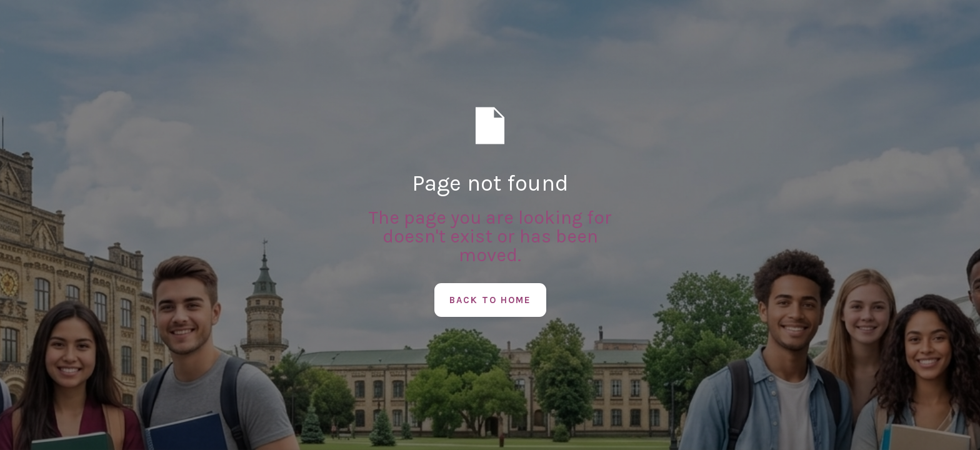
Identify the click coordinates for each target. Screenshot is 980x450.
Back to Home (490, 300)
